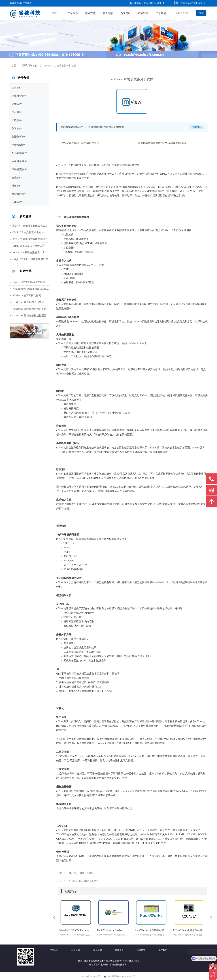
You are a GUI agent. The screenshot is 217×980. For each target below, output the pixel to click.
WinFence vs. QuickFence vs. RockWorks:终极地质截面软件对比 (31, 289)
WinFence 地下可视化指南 (27, 295)
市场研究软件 (19, 169)
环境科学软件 (19, 96)
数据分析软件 (19, 137)
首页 (14, 66)
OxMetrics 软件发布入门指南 (28, 302)
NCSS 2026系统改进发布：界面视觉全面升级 (31, 253)
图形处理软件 (19, 153)
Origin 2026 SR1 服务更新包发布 (30, 259)
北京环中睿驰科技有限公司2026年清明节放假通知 (31, 239)
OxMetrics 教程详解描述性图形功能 (31, 316)
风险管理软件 (19, 194)
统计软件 (17, 112)
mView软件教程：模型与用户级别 (80, 143)
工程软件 (17, 120)
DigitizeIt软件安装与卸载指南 (29, 282)
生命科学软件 (19, 161)
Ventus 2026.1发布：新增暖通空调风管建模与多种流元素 (31, 246)
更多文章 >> (197, 127)
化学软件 (17, 104)
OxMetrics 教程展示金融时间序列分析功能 (31, 309)
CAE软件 (17, 202)
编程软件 (17, 178)
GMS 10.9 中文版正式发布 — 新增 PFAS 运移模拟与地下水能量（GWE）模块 (31, 232)
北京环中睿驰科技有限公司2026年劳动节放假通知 (31, 226)
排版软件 (17, 186)
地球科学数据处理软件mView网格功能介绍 (162, 143)
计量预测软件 (19, 145)
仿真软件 (17, 88)
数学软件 (17, 128)
